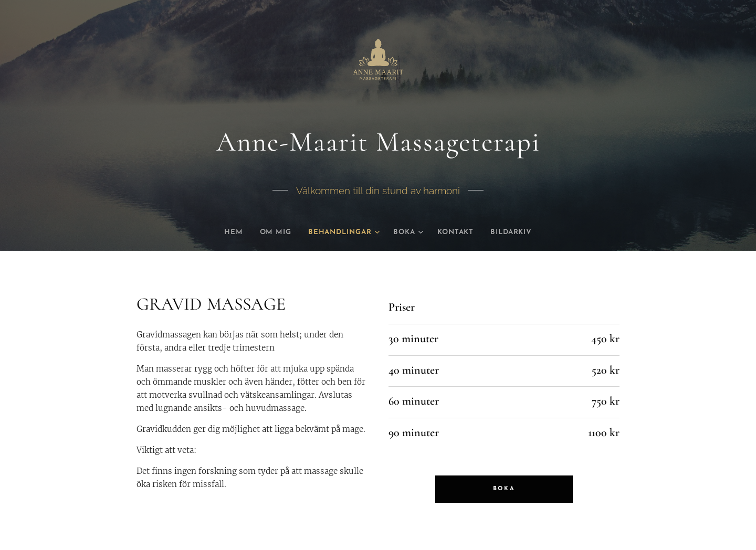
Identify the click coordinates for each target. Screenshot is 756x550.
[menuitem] (222, 232)
